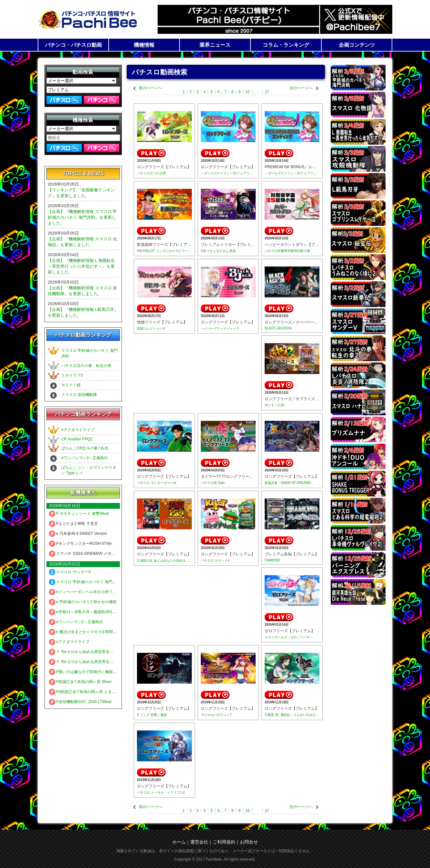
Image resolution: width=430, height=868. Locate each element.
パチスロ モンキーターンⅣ (157, 483)
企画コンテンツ (357, 45)
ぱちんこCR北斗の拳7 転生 (85, 448)
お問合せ (249, 842)
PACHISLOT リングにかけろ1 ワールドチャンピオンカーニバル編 (185, 251)
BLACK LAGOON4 (278, 328)
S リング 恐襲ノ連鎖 (152, 715)
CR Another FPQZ (77, 439)
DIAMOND (272, 560)
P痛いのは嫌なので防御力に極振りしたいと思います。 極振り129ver (112, 672)
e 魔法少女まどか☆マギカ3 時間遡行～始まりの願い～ (100, 632)
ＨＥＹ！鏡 (71, 385)
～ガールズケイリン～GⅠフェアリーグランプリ (235, 173)
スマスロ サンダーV (70, 572)
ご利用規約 (224, 842)
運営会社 (199, 842)
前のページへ (151, 88)
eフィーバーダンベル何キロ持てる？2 (86, 592)
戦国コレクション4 (151, 328)
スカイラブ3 (72, 375)
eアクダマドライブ (78, 430)
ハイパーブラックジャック (220, 328)
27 (267, 92)
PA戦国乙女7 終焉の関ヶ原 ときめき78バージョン (96, 692)
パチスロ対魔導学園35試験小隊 (287, 251)
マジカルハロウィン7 (216, 715)
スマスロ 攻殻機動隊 (79, 395)
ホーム (179, 842)
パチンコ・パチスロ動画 (73, 45)
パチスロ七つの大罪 (151, 173)
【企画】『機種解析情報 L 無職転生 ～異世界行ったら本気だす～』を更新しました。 (81, 266)
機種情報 (144, 45)
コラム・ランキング (286, 45)
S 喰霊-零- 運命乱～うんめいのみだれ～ (293, 715)
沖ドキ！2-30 (274, 405)
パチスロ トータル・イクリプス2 (161, 792)
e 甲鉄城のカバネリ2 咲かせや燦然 (83, 602)
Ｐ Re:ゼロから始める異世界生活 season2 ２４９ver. (99, 652)
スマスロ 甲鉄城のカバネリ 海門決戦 (85, 582)
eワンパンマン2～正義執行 (85, 458)
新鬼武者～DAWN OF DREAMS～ (289, 483)
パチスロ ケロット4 (215, 560)
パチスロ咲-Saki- (213, 483)
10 (247, 92)
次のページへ (301, 88)
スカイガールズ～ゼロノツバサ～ (289, 637)
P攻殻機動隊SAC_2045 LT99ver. (81, 702)
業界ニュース (215, 45)
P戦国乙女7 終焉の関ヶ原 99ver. (81, 682)
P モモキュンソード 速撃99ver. (79, 514)
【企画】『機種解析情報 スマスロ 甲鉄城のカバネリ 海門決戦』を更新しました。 (82, 217)
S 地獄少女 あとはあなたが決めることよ (166, 560)
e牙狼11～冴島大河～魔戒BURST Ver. (86, 612)
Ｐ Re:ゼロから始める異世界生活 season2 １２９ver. (99, 662)
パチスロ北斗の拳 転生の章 (86, 366)
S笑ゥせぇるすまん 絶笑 (218, 251)
